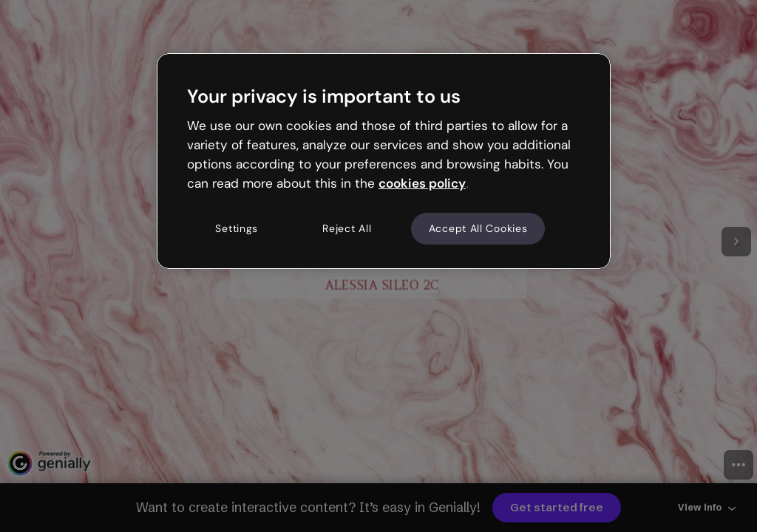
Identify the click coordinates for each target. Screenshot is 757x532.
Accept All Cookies (478, 228)
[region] (384, 161)
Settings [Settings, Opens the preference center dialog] (237, 228)
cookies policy (422, 183)
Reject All (347, 228)
